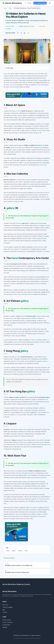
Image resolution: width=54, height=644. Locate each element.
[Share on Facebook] (21, 33)
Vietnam (20, 551)
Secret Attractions (12, 3)
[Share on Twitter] (18, 33)
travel (8, 551)
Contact (5, 612)
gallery (16, 115)
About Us (5, 605)
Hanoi (5, 74)
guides (14, 551)
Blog (10, 8)
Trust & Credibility (8, 607)
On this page (10, 68)
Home (5, 8)
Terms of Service (7, 622)
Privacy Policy (7, 620)
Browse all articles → (10, 558)
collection (47, 226)
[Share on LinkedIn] (25, 33)
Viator (45, 216)
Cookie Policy (6, 625)
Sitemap (5, 627)
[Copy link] (28, 33)
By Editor (8, 29)
